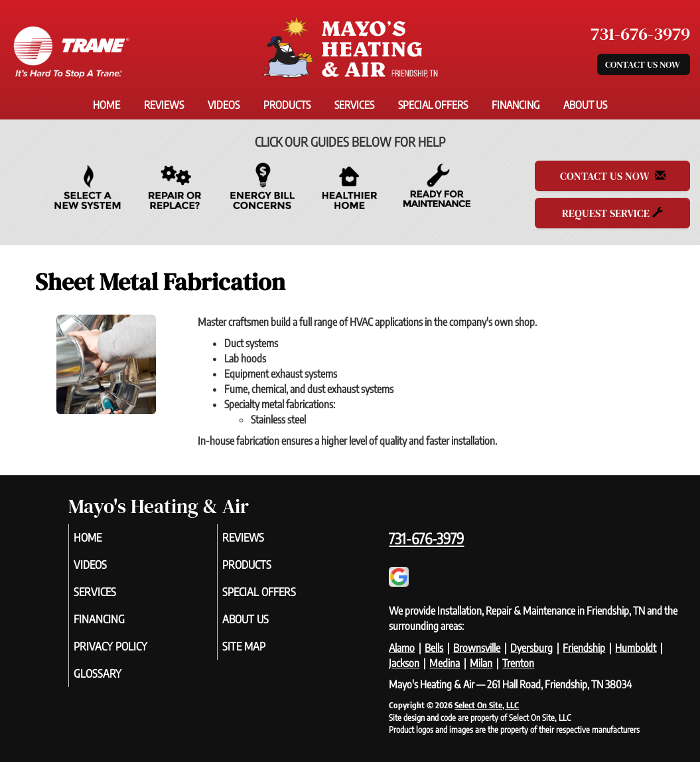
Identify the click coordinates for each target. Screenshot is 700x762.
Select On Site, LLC (487, 705)
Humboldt (636, 648)
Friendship (584, 648)
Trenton (518, 663)
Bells (434, 648)
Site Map (262, 655)
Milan (481, 663)
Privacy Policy (130, 655)
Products (287, 105)
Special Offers (433, 105)
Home (106, 105)
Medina (445, 663)
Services (354, 105)
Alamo (402, 648)
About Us (585, 105)
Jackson (404, 663)
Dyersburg (531, 648)
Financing (516, 105)
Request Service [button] (612, 213)
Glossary (116, 684)
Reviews (164, 105)
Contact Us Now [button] (644, 64)
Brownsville (477, 648)
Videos (224, 105)
